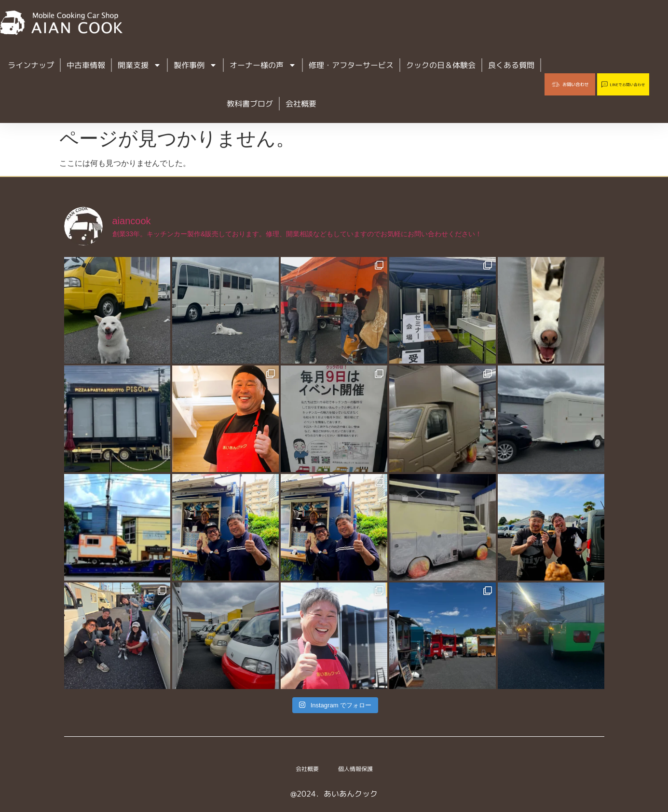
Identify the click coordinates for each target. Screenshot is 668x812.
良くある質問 (511, 65)
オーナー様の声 (263, 65)
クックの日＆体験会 (441, 65)
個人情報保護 (359, 769)
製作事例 (195, 65)
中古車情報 (86, 65)
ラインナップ (31, 65)
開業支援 (139, 65)
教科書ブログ (250, 104)
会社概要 (301, 104)
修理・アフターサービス (351, 65)
